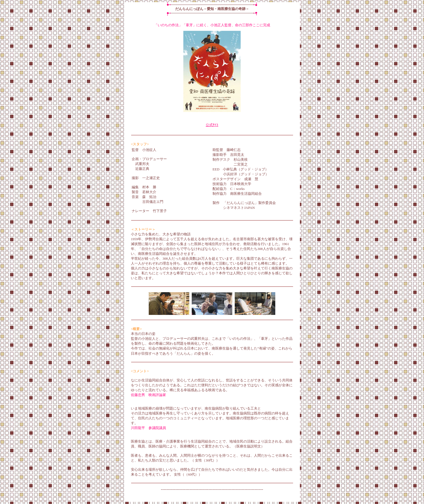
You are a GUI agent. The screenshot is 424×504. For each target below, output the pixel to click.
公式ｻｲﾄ (212, 125)
